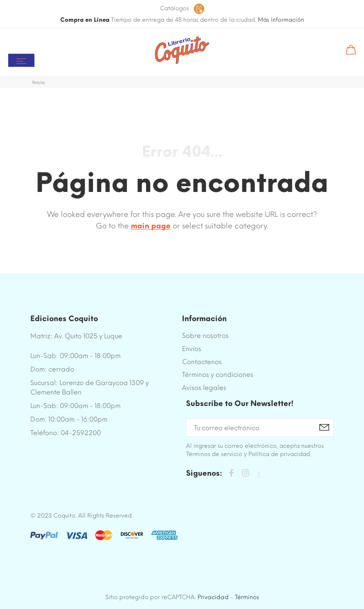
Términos (247, 597)
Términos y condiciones (218, 375)
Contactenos (202, 362)
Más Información (281, 20)
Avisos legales (204, 388)
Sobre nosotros (205, 336)
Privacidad (213, 597)
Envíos (192, 349)
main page (151, 226)
